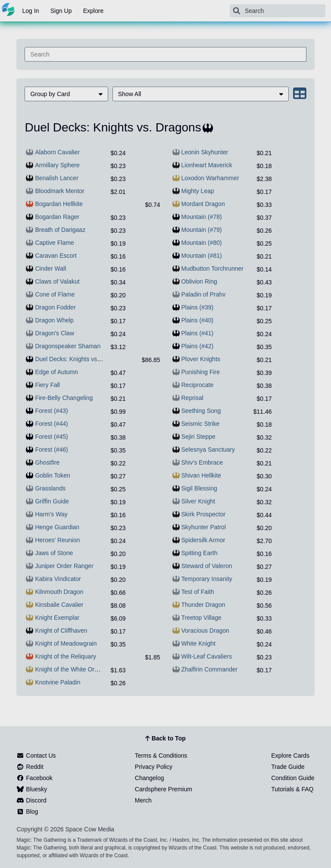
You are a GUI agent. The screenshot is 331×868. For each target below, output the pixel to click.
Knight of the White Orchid (70, 669)
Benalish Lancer (56, 178)
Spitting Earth (200, 553)
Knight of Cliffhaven (61, 631)
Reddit (30, 767)
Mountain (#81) (202, 256)
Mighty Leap (198, 191)
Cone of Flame (55, 294)
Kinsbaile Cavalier (59, 605)
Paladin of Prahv (204, 294)
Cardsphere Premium (164, 789)
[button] (66, 94)
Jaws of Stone (54, 553)
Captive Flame (54, 243)
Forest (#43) (51, 411)
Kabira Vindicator (58, 579)
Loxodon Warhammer (210, 178)
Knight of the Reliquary (66, 656)
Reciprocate (198, 385)
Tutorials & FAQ (292, 789)
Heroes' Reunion (57, 540)
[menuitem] (66, 94)
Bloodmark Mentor (59, 191)
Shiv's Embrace (202, 462)
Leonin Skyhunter (205, 152)
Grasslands (50, 488)
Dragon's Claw (55, 333)
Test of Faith (198, 592)
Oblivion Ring (199, 281)
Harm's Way (51, 514)
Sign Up (61, 11)
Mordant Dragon (203, 204)
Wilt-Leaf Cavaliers (207, 656)
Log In (31, 11)
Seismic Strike (201, 424)
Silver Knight (198, 501)
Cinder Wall (50, 269)
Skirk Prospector (204, 514)
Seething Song (201, 411)
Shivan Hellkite (201, 475)
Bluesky (32, 789)
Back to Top (165, 739)
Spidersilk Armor (203, 540)
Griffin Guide (52, 501)
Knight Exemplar (57, 618)
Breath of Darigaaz (60, 230)
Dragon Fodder (55, 307)
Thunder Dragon (203, 605)
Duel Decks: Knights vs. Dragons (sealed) (91, 359)
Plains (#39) (198, 307)
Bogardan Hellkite (59, 204)
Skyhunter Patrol (204, 527)
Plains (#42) (198, 346)
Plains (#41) (198, 333)
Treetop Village (201, 618)
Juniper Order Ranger (64, 566)
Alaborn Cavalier (57, 152)
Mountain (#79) (202, 230)
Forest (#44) (51, 424)
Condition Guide (293, 778)
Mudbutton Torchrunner (213, 269)
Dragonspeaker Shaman (68, 346)
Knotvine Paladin (58, 682)
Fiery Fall (47, 385)
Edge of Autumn (56, 372)
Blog (27, 812)
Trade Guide (288, 767)
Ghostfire (47, 462)
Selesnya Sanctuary (208, 450)
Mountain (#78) (202, 217)
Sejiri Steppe (198, 437)
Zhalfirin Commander (210, 669)
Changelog (150, 778)
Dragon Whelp (54, 320)
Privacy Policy (154, 767)
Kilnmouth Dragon (59, 592)
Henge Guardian (57, 527)
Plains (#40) (198, 320)
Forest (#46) (51, 450)
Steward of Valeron (207, 566)
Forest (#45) (51, 437)
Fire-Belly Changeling (64, 398)
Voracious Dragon (205, 631)
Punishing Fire (201, 372)
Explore (93, 11)
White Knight (198, 643)
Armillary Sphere (57, 165)
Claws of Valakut (57, 281)
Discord (31, 800)
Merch (143, 800)
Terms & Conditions (161, 756)
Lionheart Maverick (207, 165)
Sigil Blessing (199, 488)
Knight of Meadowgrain (66, 643)
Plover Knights (201, 359)
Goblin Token (52, 475)
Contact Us (36, 756)
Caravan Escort (56, 256)
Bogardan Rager (57, 217)
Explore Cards (290, 756)
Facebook (34, 778)
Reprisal (192, 398)
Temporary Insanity (207, 579)
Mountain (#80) (202, 243)
